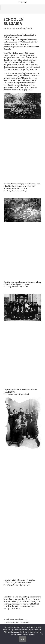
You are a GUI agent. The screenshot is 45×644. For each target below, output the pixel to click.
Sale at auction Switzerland (18, 623)
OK (22, 639)
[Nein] (42, 634)
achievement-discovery (17, 619)
